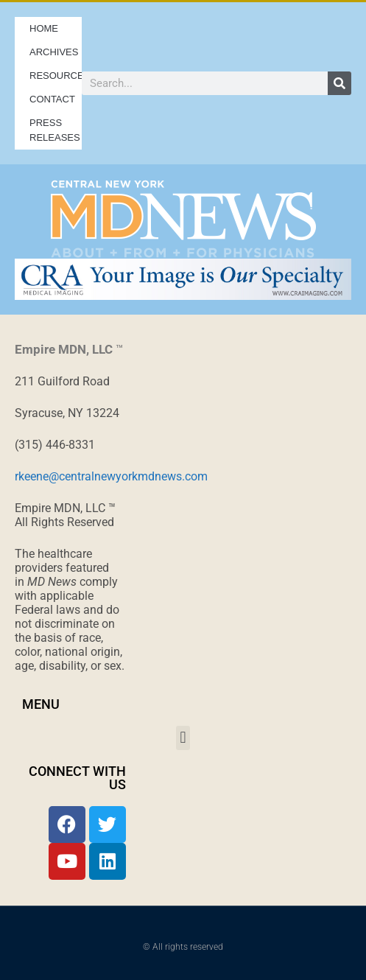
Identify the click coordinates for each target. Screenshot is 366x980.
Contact (52, 99)
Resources (56, 76)
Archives (56, 52)
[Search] (339, 83)
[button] (183, 738)
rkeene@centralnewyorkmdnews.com (111, 476)
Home (44, 28)
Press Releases (55, 130)
